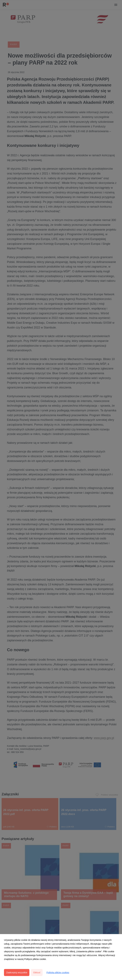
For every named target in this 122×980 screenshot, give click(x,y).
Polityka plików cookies (58, 973)
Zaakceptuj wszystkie (17, 973)
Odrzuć (37, 973)
